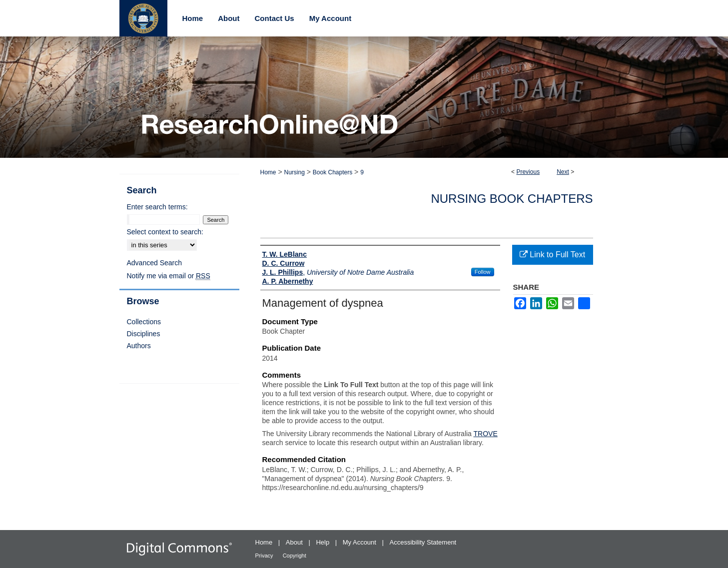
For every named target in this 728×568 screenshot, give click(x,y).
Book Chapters (333, 172)
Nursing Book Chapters (512, 199)
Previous (528, 172)
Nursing (294, 172)
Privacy (265, 556)
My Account (361, 542)
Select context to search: (165, 232)
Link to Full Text (552, 255)
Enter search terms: (157, 207)
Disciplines (144, 334)
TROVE (486, 434)
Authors (139, 346)
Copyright (295, 556)
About (295, 542)
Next (563, 172)
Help (323, 542)
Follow (483, 272)
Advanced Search (155, 263)
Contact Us (275, 18)
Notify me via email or (169, 276)
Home (268, 172)
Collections (144, 322)
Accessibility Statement (423, 542)
